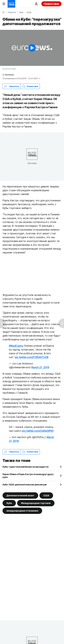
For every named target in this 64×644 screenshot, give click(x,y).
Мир (21, 12)
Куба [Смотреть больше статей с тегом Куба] (9, 503)
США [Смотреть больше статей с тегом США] (46, 495)
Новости (12, 12)
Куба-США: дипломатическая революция (25, 484)
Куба (29, 12)
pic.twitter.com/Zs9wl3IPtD (38, 431)
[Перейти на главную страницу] (11, 4)
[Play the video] (32, 48)
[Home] (3, 12)
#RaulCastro (16, 346)
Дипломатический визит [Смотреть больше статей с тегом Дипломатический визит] (20, 495)
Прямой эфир (51, 4)
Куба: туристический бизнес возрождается (26, 467)
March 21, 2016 (40, 367)
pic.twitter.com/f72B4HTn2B (32, 357)
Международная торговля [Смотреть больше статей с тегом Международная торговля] (36, 503)
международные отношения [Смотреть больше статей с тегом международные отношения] (22, 510)
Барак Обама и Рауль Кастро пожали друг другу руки (28, 476)
